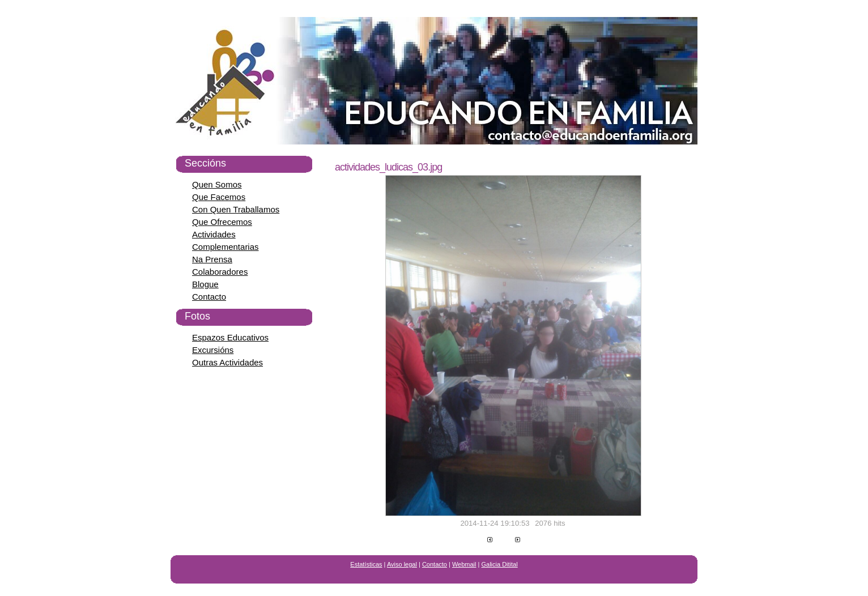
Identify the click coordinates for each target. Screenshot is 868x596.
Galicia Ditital (500, 564)
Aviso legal (402, 564)
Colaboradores (220, 272)
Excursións (213, 350)
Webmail (464, 564)
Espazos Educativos (230, 337)
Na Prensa (212, 259)
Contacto (209, 297)
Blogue (205, 284)
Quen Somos (217, 184)
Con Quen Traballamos (236, 209)
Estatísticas (366, 564)
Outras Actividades (227, 362)
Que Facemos (219, 197)
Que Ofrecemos (222, 222)
